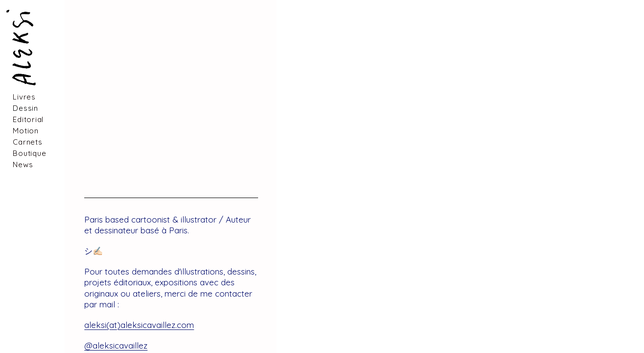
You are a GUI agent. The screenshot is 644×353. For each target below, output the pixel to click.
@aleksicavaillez (116, 345)
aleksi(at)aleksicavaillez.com (139, 325)
